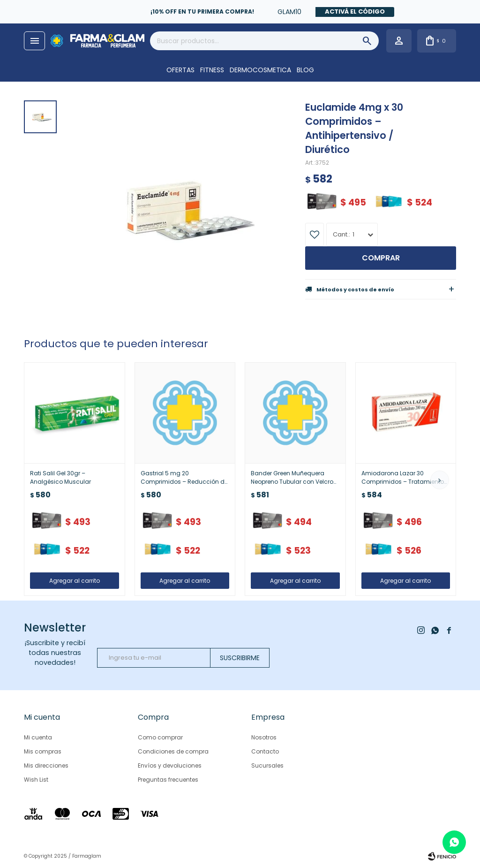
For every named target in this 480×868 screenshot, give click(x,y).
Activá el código (355, 11)
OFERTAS (180, 70)
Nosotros (264, 737)
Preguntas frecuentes (168, 780)
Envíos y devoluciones (170, 765)
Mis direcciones (46, 765)
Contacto (265, 751)
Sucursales (267, 765)
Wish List (36, 780)
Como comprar (160, 737)
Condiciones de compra (173, 751)
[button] (440, 480)
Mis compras (43, 751)
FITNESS (212, 70)
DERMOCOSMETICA (260, 70)
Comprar (381, 258)
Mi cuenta (38, 737)
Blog (305, 70)
